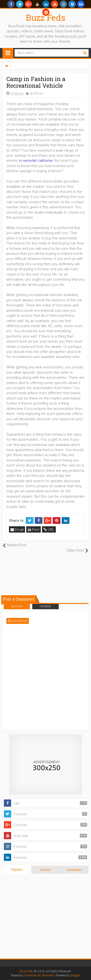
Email (17, 530)
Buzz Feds (46, 17)
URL (49, 530)
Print (33, 530)
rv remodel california (36, 161)
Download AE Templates (39, 975)
